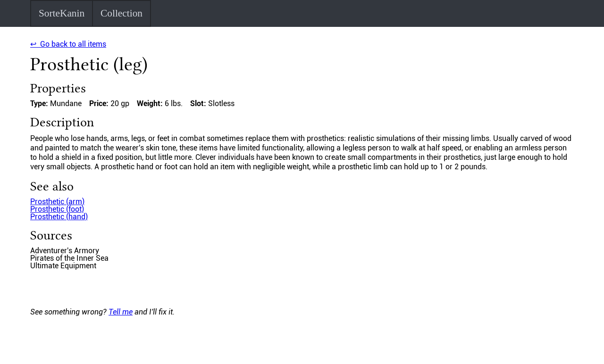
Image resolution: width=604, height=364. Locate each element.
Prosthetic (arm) (57, 202)
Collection (122, 13)
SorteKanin (62, 13)
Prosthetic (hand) (59, 217)
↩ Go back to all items (68, 44)
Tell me (121, 312)
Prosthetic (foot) (57, 209)
